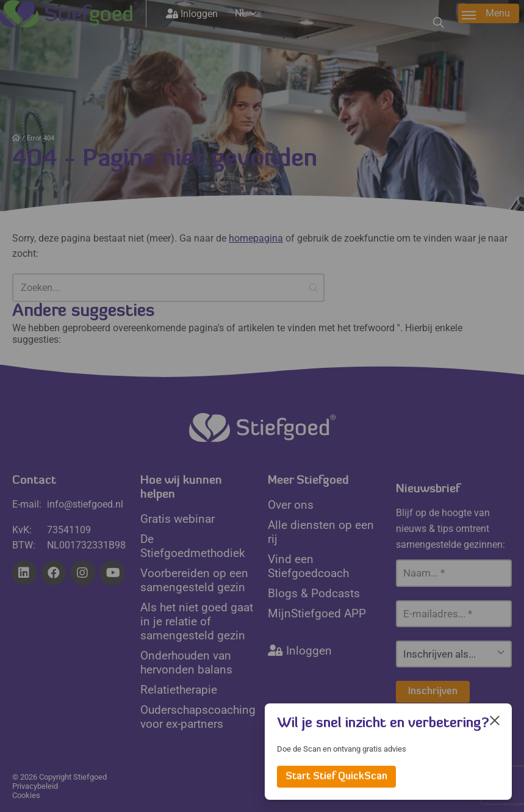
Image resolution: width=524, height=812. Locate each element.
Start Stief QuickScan (336, 777)
